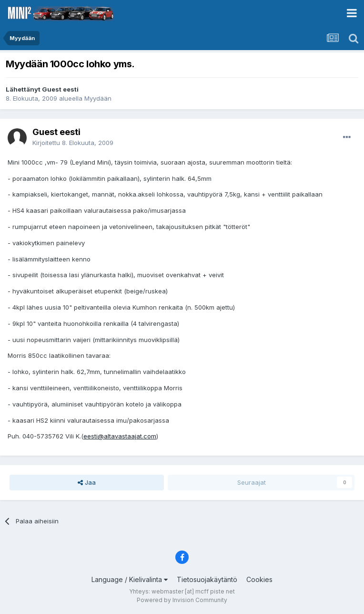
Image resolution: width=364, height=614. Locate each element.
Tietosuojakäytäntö (207, 579)
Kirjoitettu (73, 143)
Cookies (259, 579)
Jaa (87, 482)
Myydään (98, 98)
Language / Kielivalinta (130, 579)
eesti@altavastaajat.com (120, 436)
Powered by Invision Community (182, 600)
